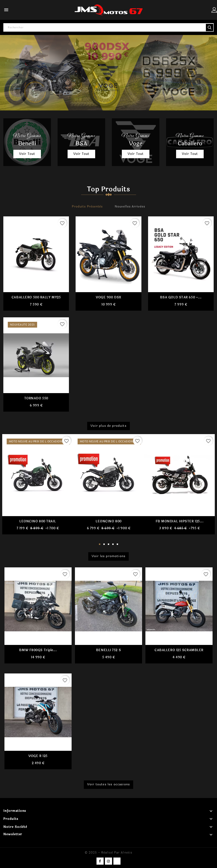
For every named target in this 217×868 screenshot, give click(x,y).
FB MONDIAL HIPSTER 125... (180, 521)
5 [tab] (117, 544)
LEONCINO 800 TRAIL (38, 521)
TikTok (117, 861)
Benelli (27, 144)
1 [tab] (100, 544)
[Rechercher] (108, 27)
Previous (9, 488)
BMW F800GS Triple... (38, 650)
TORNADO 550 (36, 398)
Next (208, 488)
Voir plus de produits (108, 426)
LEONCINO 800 (109, 521)
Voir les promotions (108, 556)
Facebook (100, 861)
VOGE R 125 (38, 756)
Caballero (190, 144)
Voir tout (27, 154)
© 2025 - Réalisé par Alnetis (108, 853)
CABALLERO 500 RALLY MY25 (36, 298)
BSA (81, 144)
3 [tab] (108, 544)
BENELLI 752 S (108, 650)
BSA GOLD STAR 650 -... (181, 298)
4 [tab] (113, 544)
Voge (136, 144)
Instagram (108, 861)
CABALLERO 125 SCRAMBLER (179, 650)
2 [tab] (104, 544)
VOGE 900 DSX (108, 298)
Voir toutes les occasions (108, 784)
